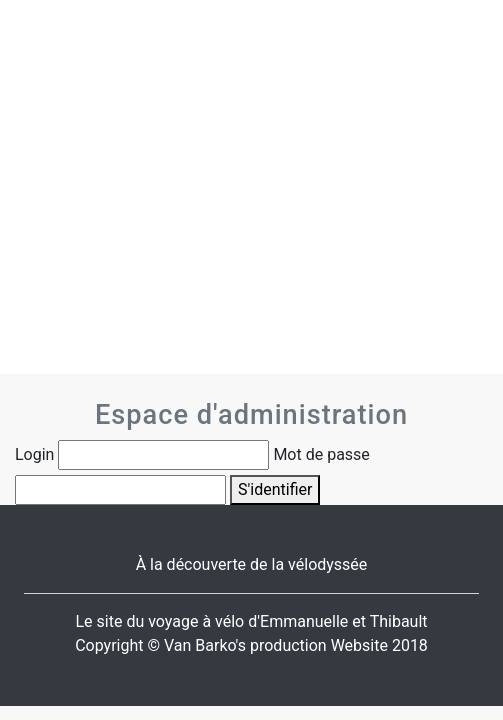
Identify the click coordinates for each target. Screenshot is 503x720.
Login (34, 454)
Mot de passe (321, 454)
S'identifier (275, 489)
